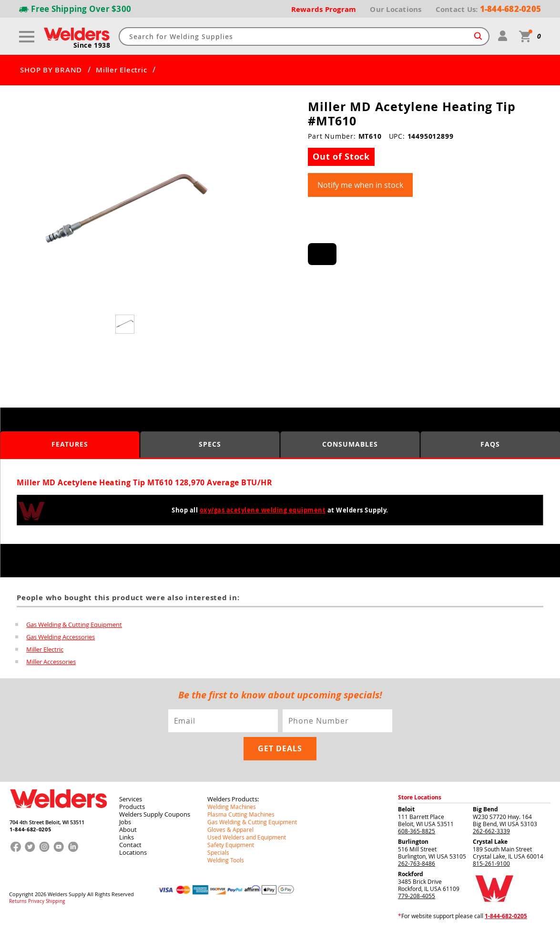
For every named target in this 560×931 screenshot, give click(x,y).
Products (132, 807)
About (128, 829)
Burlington (413, 842)
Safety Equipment (231, 845)
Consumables (350, 444)
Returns (18, 901)
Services (131, 799)
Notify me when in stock (360, 185)
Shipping (55, 901)
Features (70, 444)
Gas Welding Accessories (61, 637)
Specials (218, 852)
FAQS (490, 444)
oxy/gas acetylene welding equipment (263, 510)
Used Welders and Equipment (247, 837)
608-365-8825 (417, 831)
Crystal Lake (490, 842)
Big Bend (485, 809)
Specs (210, 444)
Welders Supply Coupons (155, 814)
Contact (130, 845)
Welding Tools (226, 860)
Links (127, 837)
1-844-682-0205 (30, 829)
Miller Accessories (51, 662)
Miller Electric (121, 70)
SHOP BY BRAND (51, 70)
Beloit (406, 809)
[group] (126, 213)
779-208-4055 (417, 896)
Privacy (36, 901)
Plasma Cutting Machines (241, 814)
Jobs (125, 822)
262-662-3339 (491, 831)
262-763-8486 (417, 863)
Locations (133, 852)
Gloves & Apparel (230, 829)
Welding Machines (232, 807)
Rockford (411, 874)
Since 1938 (92, 45)
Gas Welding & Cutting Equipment (74, 624)
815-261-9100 (491, 863)
